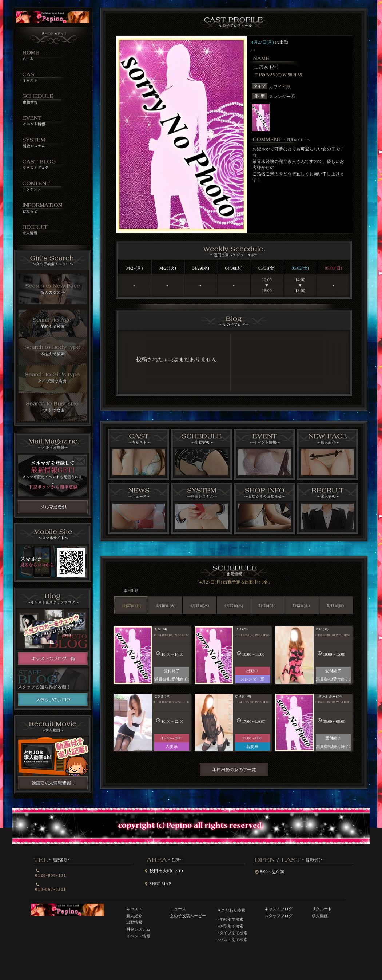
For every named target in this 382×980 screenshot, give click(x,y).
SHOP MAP (160, 884)
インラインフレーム (233, 362)
